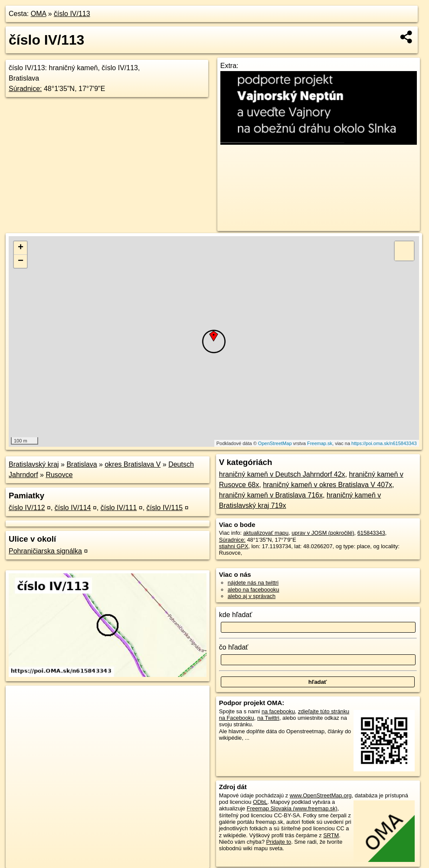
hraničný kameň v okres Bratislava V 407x (327, 485)
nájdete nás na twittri (253, 583)
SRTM (331, 835)
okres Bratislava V (133, 464)
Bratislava (82, 464)
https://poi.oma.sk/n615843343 (384, 443)
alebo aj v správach (252, 596)
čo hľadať (234, 647)
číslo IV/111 (119, 508)
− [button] (21, 261)
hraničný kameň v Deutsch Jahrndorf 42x (282, 474)
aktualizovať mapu (266, 533)
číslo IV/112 (27, 508)
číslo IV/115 (165, 508)
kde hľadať (236, 615)
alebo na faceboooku (254, 590)
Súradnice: (25, 89)
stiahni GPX (234, 546)
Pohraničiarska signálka (45, 551)
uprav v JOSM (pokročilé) (323, 533)
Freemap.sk (320, 443)
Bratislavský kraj (34, 464)
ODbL (260, 802)
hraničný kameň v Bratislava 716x (271, 495)
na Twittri (268, 718)
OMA (39, 14)
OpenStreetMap (275, 443)
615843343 (371, 533)
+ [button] (21, 248)
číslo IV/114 (73, 508)
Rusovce (59, 475)
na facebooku (278, 711)
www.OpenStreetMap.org (321, 795)
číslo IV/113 (72, 14)
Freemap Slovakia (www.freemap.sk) (292, 808)
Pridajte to (279, 842)
